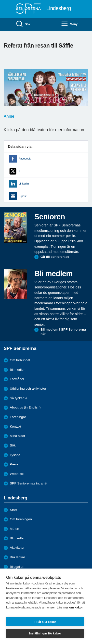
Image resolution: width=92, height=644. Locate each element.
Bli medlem (18, 370)
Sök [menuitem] (23, 24)
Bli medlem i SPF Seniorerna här (63, 332)
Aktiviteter (17, 548)
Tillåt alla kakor (45, 622)
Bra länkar (17, 557)
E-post (23, 196)
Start (13, 510)
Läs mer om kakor (70, 607)
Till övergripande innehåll (0, 0)
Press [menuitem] (14, 464)
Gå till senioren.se (55, 257)
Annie (9, 116)
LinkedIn (24, 184)
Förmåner (17, 379)
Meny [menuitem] (69, 24)
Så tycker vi (18, 398)
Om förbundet (20, 360)
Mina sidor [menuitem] (18, 436)
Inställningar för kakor (45, 633)
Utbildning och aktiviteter (28, 389)
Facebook (25, 159)
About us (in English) (25, 407)
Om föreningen (21, 519)
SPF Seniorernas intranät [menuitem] (29, 483)
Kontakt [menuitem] (15, 427)
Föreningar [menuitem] (18, 417)
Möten (14, 529)
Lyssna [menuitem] (15, 455)
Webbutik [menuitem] (17, 474)
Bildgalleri (17, 567)
